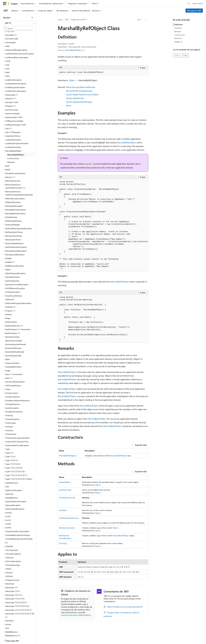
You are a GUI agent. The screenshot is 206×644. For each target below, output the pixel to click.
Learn (60, 19)
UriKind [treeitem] (8, 553)
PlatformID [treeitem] (10, 284)
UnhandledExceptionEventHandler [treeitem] (19, 523)
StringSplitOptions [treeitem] (13, 389)
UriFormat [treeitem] (9, 542)
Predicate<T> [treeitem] (11, 292)
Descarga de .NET (194, 11)
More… (69, 105)
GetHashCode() (65, 490)
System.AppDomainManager (79, 102)
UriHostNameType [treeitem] (13, 550)
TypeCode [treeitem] (9, 479)
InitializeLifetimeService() (69, 518)
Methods (178, 38)
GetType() (63, 510)
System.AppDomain (75, 98)
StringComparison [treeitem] (13, 381)
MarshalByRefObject (127, 142)
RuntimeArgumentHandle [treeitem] (16, 329)
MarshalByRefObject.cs (74, 50)
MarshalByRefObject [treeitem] (16, 139)
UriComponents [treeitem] (12, 535)
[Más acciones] (146, 20)
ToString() (63, 543)
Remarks (178, 31)
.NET (67, 19)
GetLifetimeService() (67, 498)
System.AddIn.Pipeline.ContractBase (82, 94)
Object (72, 80)
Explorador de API (78, 19)
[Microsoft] (5, 4)
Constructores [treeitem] (13, 143)
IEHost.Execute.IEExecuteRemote (81, 87)
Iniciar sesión (198, 3)
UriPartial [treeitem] (9, 561)
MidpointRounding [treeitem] (13, 187)
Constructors (180, 35)
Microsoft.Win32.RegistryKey (79, 91)
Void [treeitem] (7, 613)
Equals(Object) (65, 482)
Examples (178, 28)
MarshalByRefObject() (68, 456)
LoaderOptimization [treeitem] (13, 124)
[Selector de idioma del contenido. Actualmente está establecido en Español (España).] (13, 640)
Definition (178, 24)
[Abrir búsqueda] (189, 4)
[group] (103, 225)
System (72, 44)
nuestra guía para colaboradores (76, 615)
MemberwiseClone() (67, 528)
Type (91, 510)
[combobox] (20, 23)
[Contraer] (32, 18)
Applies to (178, 42)
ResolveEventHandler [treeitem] (14, 325)
